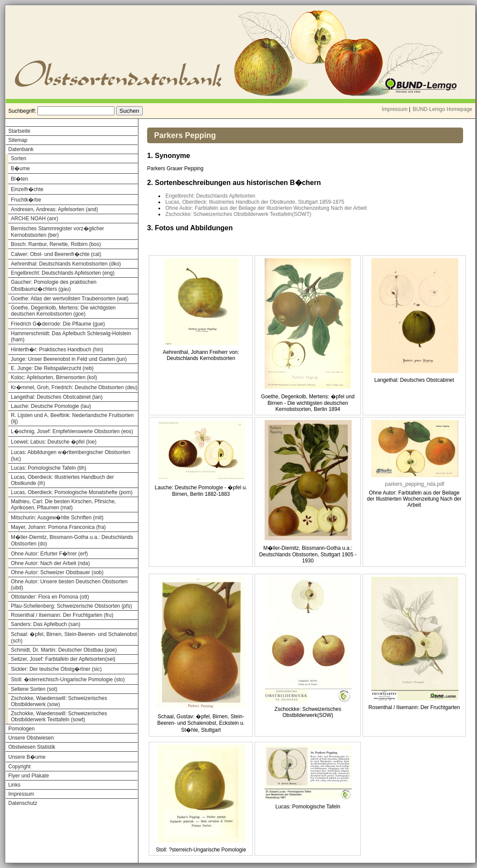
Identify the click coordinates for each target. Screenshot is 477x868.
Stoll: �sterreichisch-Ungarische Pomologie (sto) (68, 680)
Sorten (18, 158)
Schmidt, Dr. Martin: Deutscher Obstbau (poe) (64, 650)
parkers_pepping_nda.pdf (415, 484)
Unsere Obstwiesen (31, 738)
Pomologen (22, 729)
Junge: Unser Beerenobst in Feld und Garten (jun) (69, 359)
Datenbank (21, 149)
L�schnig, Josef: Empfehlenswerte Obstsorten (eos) (72, 431)
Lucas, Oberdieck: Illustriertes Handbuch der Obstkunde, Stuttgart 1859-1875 (255, 202)
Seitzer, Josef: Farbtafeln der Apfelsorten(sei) (63, 659)
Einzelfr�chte (27, 189)
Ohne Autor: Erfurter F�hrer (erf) (49, 554)
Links (14, 785)
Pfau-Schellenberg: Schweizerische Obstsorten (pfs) (71, 606)
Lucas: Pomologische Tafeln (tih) (49, 468)
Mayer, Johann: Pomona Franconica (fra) (58, 527)
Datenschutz (23, 803)
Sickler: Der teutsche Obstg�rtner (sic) (56, 669)
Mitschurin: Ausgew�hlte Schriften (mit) (57, 518)
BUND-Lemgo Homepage (442, 109)
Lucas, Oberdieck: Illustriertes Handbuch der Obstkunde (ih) (62, 480)
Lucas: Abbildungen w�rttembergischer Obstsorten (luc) (71, 456)
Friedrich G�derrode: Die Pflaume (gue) (58, 324)
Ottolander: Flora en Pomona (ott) (50, 597)
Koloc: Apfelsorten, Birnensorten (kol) (54, 377)
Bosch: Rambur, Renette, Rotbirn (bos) (56, 244)
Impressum (395, 109)
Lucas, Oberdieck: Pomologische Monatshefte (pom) (72, 492)
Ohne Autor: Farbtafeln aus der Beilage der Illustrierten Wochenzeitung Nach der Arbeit (266, 208)
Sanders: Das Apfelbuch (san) (45, 624)
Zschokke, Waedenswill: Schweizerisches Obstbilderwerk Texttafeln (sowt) (59, 717)
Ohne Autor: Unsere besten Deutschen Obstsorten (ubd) (69, 585)
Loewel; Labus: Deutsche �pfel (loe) (54, 442)
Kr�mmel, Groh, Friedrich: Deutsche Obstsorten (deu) (74, 387)
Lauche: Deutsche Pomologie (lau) (51, 406)
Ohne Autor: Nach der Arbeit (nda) (50, 563)
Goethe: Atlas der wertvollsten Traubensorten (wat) (70, 299)
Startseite (19, 131)
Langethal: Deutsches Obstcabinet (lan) (57, 397)
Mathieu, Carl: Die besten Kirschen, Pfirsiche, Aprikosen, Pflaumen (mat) (63, 505)
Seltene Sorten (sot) (34, 689)
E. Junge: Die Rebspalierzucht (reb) (52, 368)
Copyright (19, 767)
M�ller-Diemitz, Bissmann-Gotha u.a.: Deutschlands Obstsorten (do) (72, 540)
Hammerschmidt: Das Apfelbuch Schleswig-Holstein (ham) (71, 336)
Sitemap (18, 140)
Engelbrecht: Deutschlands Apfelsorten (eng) (63, 273)
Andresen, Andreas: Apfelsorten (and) (54, 209)
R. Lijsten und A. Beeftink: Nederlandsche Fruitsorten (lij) (72, 418)
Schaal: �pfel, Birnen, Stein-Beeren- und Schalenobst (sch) (74, 638)
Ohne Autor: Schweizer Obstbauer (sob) (57, 572)
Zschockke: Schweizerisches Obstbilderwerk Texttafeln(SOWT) (238, 214)
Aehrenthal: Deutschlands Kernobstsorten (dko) (66, 264)
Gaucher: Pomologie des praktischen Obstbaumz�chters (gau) (54, 286)
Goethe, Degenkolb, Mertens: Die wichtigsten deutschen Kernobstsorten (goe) (63, 311)
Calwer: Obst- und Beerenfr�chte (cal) (56, 254)
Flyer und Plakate (29, 776)
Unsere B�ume (27, 757)
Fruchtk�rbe (26, 200)
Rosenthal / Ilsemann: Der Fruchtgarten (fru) (62, 615)
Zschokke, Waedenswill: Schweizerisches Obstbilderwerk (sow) (59, 701)
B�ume (20, 168)
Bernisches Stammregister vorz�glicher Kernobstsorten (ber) (57, 232)
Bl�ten (19, 179)
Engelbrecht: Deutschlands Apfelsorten (210, 196)
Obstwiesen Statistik (32, 747)
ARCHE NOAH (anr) (35, 219)
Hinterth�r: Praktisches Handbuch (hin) (57, 350)
